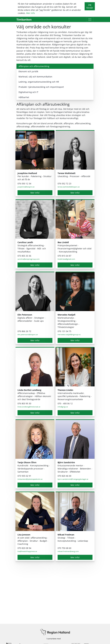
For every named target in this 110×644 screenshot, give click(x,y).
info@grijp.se (63, 407)
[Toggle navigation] (90, 19)
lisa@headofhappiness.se (27, 551)
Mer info (31, 13)
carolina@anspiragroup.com (29, 259)
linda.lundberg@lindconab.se (29, 407)
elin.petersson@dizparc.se (28, 334)
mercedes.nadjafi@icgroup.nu (69, 334)
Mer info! (35, 193)
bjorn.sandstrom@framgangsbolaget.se (73, 479)
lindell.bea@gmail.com (66, 259)
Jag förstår (90, 6)
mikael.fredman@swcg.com (68, 551)
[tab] (55, 66)
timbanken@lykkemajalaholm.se (30, 479)
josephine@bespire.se (26, 187)
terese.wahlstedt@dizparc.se (69, 187)
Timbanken (24, 19)
